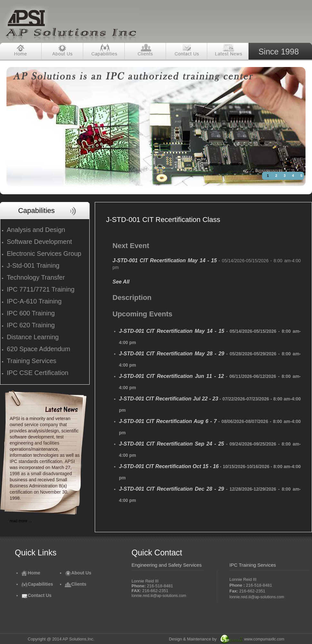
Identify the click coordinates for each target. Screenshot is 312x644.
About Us (78, 573)
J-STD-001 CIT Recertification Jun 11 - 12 (171, 376)
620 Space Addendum (39, 349)
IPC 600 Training (31, 313)
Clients (76, 584)
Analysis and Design (36, 230)
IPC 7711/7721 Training (41, 289)
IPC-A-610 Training (34, 301)
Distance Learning (33, 337)
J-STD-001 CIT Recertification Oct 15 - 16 (169, 466)
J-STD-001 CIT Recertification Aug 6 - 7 (168, 421)
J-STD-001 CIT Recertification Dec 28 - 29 (171, 489)
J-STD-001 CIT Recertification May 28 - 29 (172, 354)
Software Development (39, 242)
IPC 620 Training (31, 325)
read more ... (21, 521)
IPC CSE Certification (38, 373)
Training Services (32, 361)
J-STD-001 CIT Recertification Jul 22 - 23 (169, 399)
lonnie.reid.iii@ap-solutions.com (159, 596)
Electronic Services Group (44, 254)
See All (121, 282)
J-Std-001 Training (33, 265)
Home (31, 573)
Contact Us (36, 595)
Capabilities (37, 584)
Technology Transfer (36, 277)
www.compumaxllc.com (264, 639)
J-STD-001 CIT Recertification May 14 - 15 (165, 260)
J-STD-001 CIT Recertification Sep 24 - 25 (171, 444)
